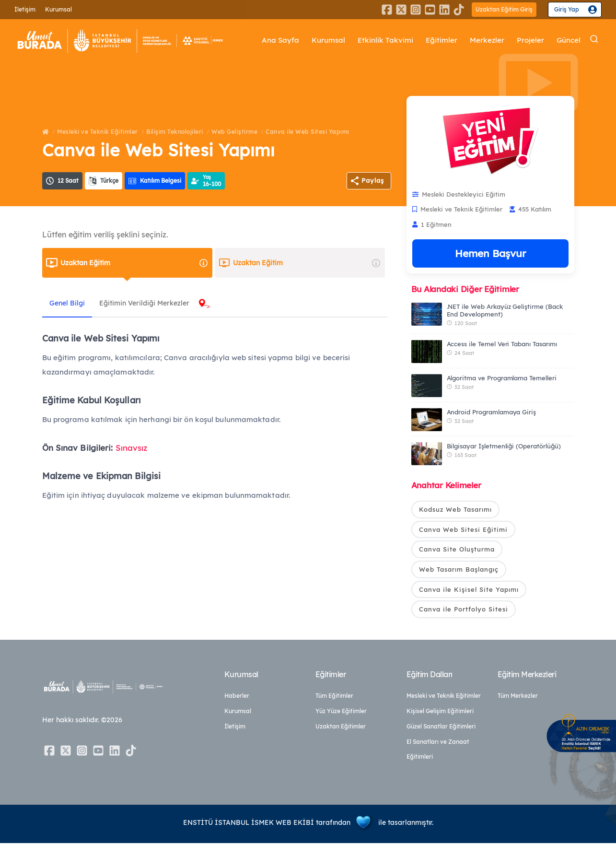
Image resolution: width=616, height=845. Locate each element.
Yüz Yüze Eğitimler (341, 713)
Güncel (569, 41)
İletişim (25, 9)
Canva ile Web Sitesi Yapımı (308, 132)
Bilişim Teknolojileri (175, 132)
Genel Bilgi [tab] (70, 303)
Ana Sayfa (281, 41)
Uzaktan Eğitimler (341, 728)
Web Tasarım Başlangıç (459, 570)
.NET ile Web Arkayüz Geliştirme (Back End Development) (505, 310)
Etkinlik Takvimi (386, 41)
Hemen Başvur (490, 253)
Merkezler (487, 41)
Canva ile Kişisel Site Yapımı (469, 591)
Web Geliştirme (234, 132)
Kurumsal (58, 9)
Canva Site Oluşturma (457, 550)
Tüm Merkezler (518, 698)
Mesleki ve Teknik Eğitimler (98, 132)
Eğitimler (442, 41)
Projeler (530, 41)
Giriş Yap (567, 9)
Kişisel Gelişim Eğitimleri (440, 713)
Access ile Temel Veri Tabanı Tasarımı (502, 344)
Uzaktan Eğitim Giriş (504, 9)
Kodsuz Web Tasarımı (455, 509)
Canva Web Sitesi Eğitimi (463, 530)
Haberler (237, 698)
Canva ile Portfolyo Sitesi (464, 611)
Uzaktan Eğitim (134, 263)
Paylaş (373, 180)
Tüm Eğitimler (334, 698)
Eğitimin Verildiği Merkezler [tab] (151, 303)
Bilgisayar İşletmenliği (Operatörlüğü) (504, 446)
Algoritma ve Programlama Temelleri (502, 378)
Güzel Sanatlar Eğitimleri (441, 728)
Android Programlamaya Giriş (492, 412)
